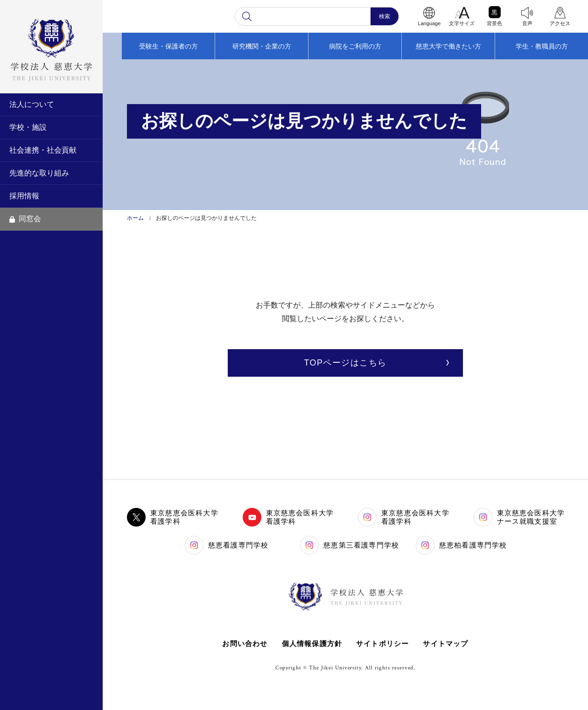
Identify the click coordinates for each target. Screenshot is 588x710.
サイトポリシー (382, 643)
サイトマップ (446, 643)
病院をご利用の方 (355, 46)
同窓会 (25, 219)
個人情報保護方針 (312, 643)
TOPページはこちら (345, 363)
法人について (32, 104)
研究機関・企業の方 (262, 46)
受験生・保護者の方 (168, 46)
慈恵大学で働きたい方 (448, 46)
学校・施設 (28, 127)
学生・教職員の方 (542, 46)
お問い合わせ (245, 643)
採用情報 (24, 196)
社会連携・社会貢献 (43, 150)
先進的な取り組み (39, 173)
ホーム (135, 218)
